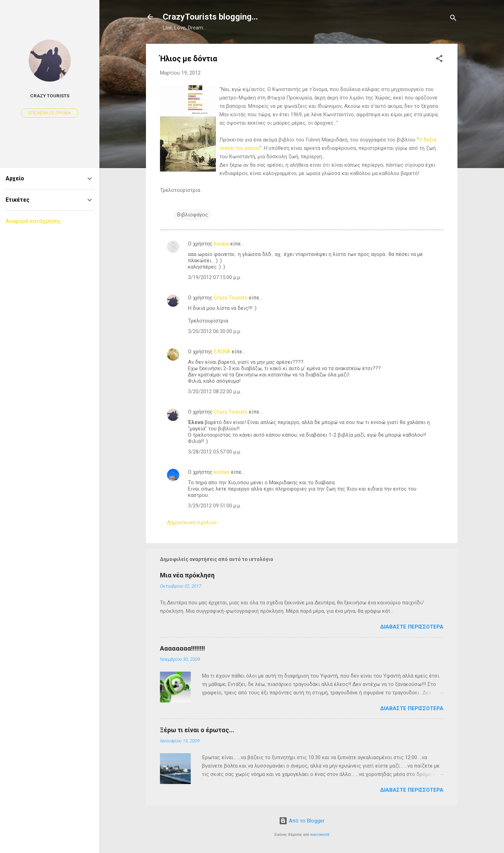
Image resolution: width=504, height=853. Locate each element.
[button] (439, 60)
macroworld (320, 835)
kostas (222, 472)
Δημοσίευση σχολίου (192, 522)
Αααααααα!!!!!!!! (183, 648)
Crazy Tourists (231, 298)
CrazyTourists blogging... (210, 17)
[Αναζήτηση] (453, 19)
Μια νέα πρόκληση (187, 575)
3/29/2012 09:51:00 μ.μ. (215, 506)
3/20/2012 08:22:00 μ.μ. (215, 391)
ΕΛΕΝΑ (222, 352)
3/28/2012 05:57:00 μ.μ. (215, 452)
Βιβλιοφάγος (192, 215)
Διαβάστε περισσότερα (412, 627)
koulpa (221, 244)
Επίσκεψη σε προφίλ (50, 113)
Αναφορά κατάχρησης (33, 221)
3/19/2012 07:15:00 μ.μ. (215, 277)
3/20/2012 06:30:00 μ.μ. (215, 331)
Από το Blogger (302, 821)
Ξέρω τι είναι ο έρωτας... (197, 730)
